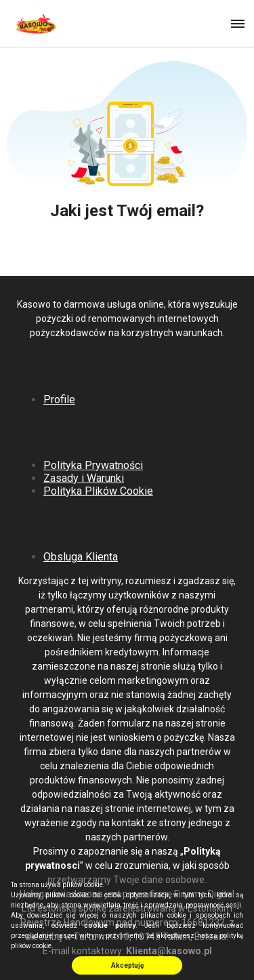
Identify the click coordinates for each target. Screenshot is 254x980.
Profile (59, 400)
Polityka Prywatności (93, 465)
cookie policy (110, 925)
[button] (236, 23)
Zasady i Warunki (84, 478)
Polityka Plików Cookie (98, 491)
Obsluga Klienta (81, 557)
